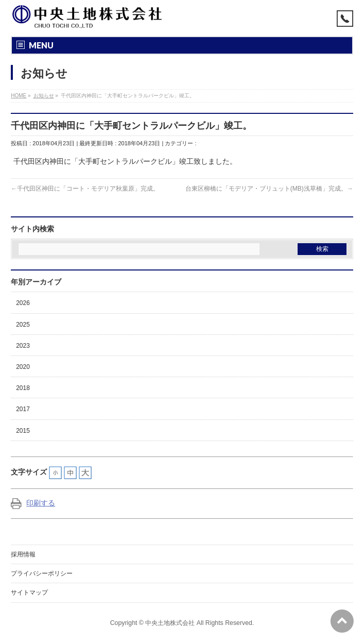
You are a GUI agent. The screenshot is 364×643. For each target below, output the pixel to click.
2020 (23, 367)
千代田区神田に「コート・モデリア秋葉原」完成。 (88, 189)
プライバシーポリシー (42, 573)
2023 (23, 346)
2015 (23, 431)
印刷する (33, 503)
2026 (23, 303)
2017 (23, 409)
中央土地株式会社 (170, 623)
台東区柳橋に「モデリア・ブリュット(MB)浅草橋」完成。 (266, 189)
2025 (23, 325)
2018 (23, 388)
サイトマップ (29, 593)
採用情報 (23, 554)
